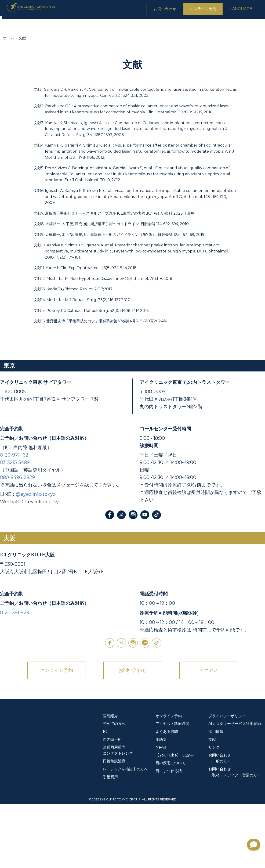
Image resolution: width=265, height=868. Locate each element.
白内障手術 (83, 26)
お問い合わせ (170, 10)
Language (246, 10)
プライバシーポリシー (227, 780)
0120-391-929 (15, 677)
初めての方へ (38, 26)
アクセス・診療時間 (172, 788)
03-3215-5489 (15, 527)
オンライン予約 (208, 10)
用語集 (161, 804)
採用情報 (216, 796)
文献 (212, 804)
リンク (214, 812)
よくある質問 (232, 26)
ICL (62, 26)
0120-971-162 (14, 519)
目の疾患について (171, 827)
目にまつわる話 (169, 835)
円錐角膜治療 (175, 26)
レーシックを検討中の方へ (125, 833)
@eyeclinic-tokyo (36, 558)
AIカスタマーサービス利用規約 (235, 788)
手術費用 (203, 26)
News (258, 26)
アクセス (209, 735)
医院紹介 (10, 26)
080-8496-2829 (17, 542)
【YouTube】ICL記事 (175, 819)
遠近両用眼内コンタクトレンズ (128, 26)
